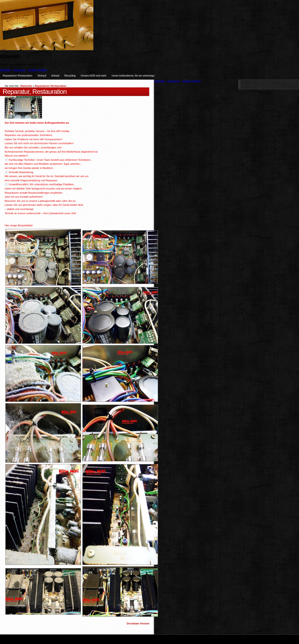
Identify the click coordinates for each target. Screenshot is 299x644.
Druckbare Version (138, 623)
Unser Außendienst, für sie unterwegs (133, 75)
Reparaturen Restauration (17, 75)
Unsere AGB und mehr (93, 75)
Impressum (19, 70)
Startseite (26, 86)
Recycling (70, 75)
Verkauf (42, 75)
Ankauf (55, 75)
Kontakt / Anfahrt (37, 70)
